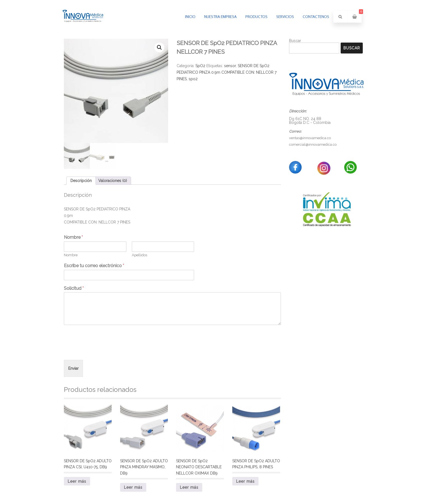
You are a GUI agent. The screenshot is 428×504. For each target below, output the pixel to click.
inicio (190, 17)
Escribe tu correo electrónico (94, 266)
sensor (230, 66)
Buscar (295, 41)
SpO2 (200, 66)
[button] (159, 47)
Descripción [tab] (81, 181)
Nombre (73, 237)
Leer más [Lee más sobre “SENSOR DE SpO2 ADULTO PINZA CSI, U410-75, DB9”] (77, 481)
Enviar (73, 368)
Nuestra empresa (220, 17)
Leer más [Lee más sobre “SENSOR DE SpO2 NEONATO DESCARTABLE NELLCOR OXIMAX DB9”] (189, 487)
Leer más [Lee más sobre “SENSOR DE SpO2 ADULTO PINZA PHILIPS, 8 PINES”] (245, 481)
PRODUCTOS (256, 17)
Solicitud (74, 288)
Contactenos (316, 17)
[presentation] (105, 351)
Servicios (285, 17)
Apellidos (139, 255)
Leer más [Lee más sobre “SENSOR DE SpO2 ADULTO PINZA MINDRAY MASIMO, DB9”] (133, 487)
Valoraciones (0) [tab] (113, 181)
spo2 (193, 79)
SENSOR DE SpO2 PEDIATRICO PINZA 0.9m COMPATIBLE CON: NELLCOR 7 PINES (227, 72)
